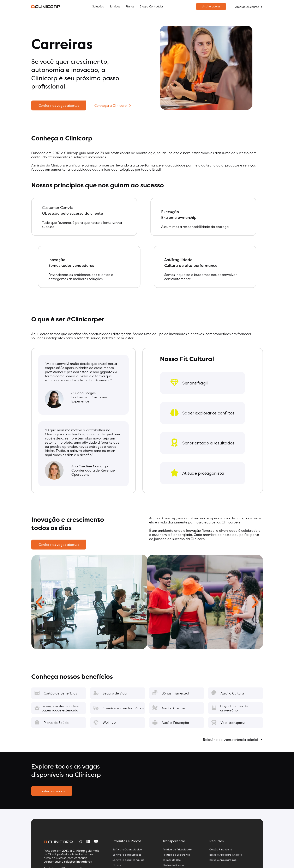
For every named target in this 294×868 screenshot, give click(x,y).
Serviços (115, 6)
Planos (130, 6)
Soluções (98, 6)
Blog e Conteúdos (152, 6)
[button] (39, 602)
